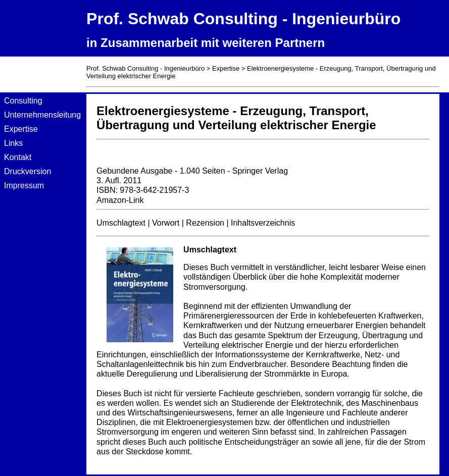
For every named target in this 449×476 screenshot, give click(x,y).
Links (13, 143)
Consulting (23, 101)
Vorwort (166, 223)
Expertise (21, 129)
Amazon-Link (120, 200)
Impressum (24, 186)
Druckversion (28, 171)
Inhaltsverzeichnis (263, 223)
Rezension (205, 223)
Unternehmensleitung (42, 115)
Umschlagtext (121, 223)
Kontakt (18, 157)
